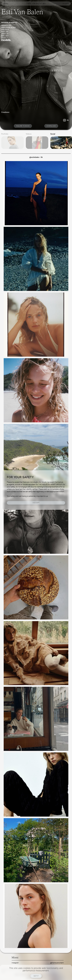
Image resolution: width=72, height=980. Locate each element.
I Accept (36, 503)
